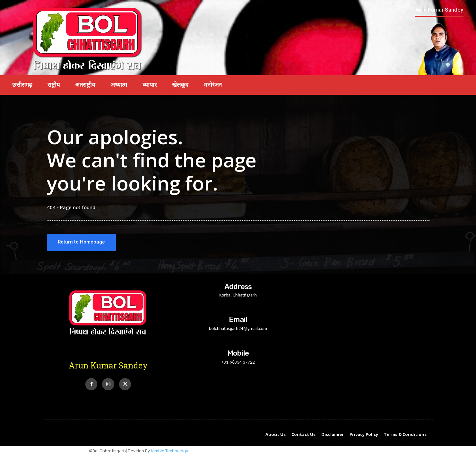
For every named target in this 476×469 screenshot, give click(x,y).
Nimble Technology (169, 451)
